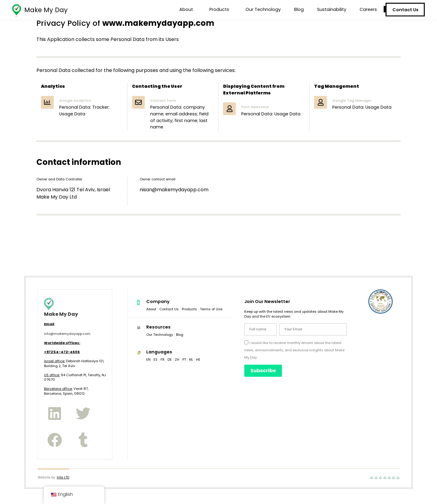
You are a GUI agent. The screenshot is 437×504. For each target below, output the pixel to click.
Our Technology (263, 9)
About (188, 10)
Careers (368, 9)
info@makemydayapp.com (67, 334)
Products (221, 10)
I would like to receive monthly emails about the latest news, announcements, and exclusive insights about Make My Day (294, 350)
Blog (299, 9)
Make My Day (46, 10)
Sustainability (332, 9)
